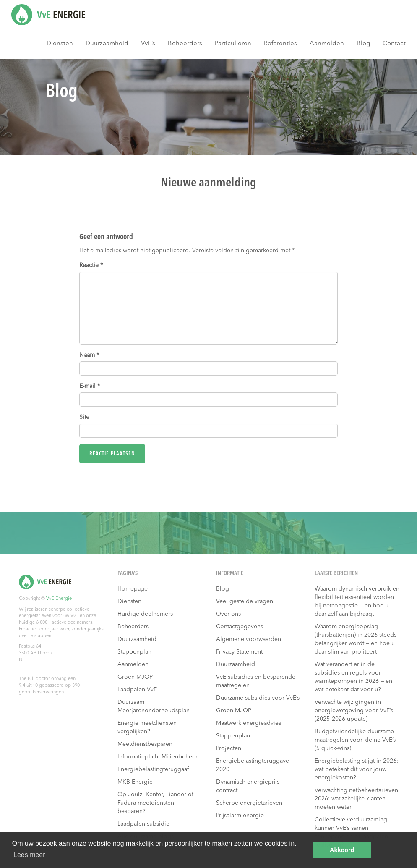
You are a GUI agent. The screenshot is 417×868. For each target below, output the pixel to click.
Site (84, 417)
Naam (89, 355)
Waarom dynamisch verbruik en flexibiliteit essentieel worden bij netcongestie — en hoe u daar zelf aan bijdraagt (357, 601)
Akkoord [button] (342, 850)
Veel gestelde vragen (245, 601)
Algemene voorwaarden (249, 639)
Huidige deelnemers (145, 614)
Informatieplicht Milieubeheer (158, 757)
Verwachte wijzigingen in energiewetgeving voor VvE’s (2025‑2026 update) (354, 711)
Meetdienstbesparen (145, 744)
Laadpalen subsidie (143, 824)
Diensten (60, 44)
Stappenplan (134, 652)
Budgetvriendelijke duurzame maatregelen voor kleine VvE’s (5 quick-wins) (355, 740)
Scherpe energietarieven (249, 803)
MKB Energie (135, 782)
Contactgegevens (240, 627)
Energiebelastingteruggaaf (153, 769)
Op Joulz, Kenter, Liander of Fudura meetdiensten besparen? (155, 803)
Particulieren (233, 44)
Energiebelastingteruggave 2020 (253, 765)
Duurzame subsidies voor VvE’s (258, 698)
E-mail (90, 386)
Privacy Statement (239, 652)
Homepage (133, 589)
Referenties (280, 44)
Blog (363, 44)
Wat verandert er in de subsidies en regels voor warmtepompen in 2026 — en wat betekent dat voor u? (353, 677)
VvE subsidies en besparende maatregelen (256, 681)
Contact (394, 44)
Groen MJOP (135, 677)
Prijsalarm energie (240, 816)
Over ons (228, 614)
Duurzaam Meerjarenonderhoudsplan (154, 706)
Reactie (91, 265)
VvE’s (148, 44)
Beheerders (185, 44)
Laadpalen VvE (137, 690)
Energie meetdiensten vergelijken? (147, 727)
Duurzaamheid (107, 44)
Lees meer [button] (29, 855)
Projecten (229, 748)
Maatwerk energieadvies (249, 723)
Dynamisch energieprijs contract (248, 786)
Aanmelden (327, 44)
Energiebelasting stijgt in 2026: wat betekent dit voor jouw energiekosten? (356, 769)
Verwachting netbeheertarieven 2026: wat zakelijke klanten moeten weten (356, 799)
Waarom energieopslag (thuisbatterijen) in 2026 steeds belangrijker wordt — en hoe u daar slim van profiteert (356, 639)
